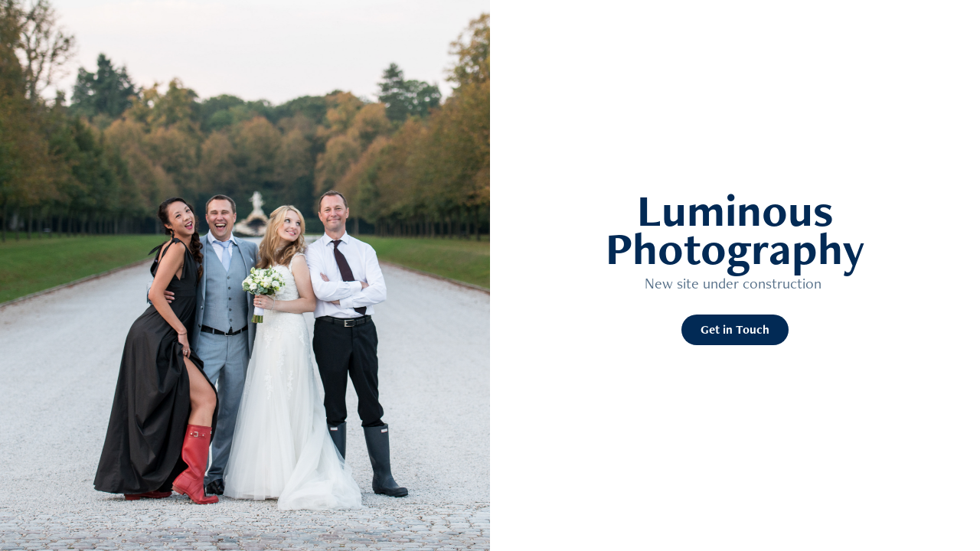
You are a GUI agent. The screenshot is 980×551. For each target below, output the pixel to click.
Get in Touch (735, 329)
